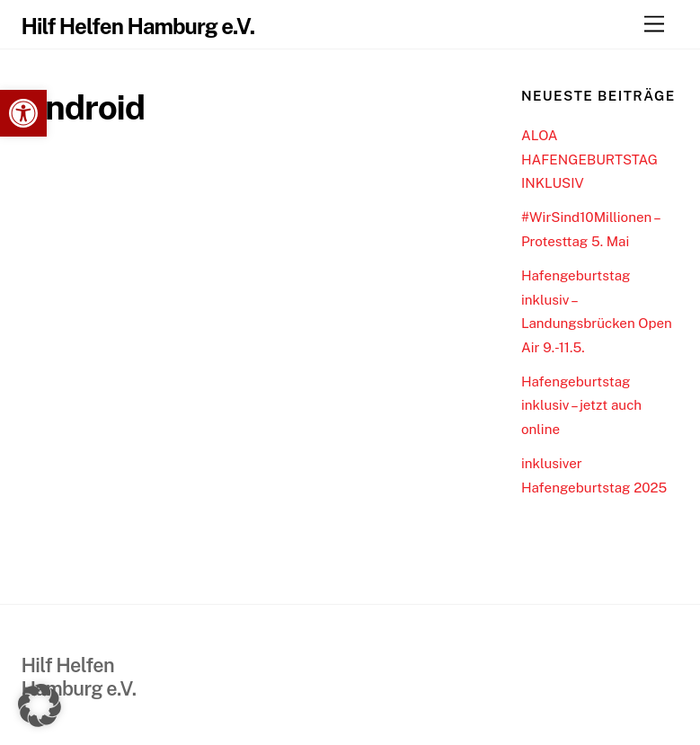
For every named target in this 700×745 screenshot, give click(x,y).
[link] (23, 113)
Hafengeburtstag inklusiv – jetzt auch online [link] (581, 405)
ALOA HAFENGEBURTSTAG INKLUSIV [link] (589, 159)
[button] (40, 705)
